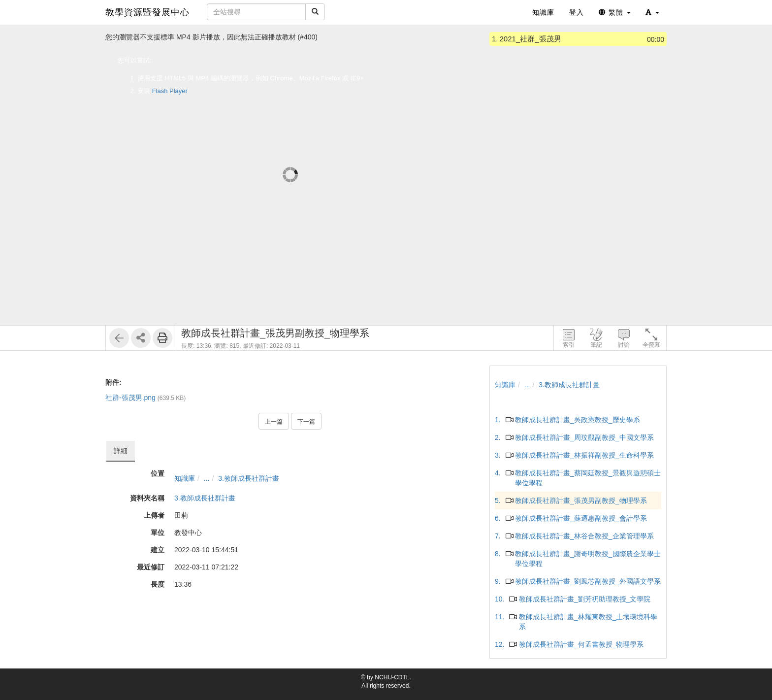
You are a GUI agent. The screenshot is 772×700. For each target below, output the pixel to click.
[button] (652, 12)
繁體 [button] (615, 12)
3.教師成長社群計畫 (249, 478)
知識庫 (185, 478)
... (207, 478)
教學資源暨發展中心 (147, 12)
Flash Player (170, 91)
